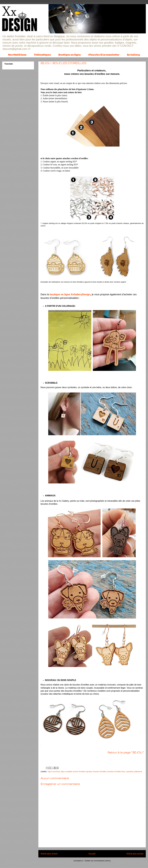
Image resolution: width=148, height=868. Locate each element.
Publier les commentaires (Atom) (98, 861)
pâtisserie (138, 772)
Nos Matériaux (17, 55)
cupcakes (130, 772)
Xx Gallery (133, 55)
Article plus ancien (135, 854)
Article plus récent (49, 854)
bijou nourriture (54, 772)
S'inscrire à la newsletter (104, 55)
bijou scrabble (66, 772)
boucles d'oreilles (100, 772)
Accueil (92, 854)
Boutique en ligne (70, 55)
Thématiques (42, 55)
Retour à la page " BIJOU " (126, 752)
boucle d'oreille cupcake (82, 772)
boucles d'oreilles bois (116, 772)
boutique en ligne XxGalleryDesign (70, 294)
